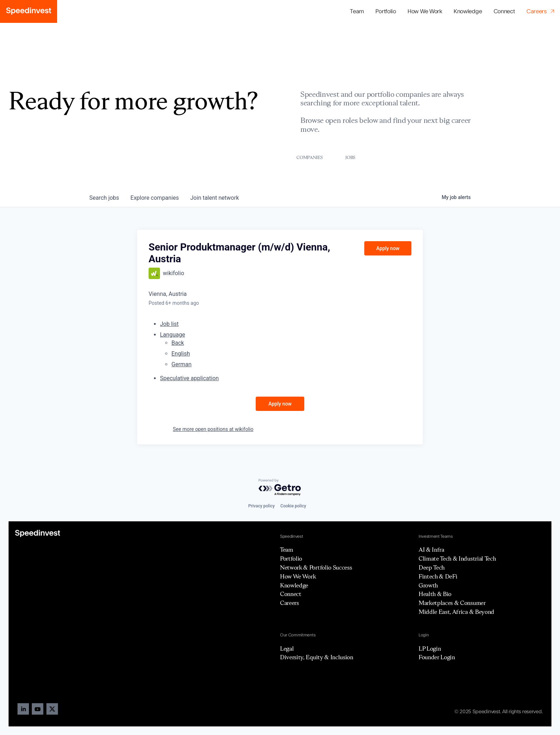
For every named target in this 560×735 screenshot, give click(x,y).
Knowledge (468, 11)
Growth (428, 585)
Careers (289, 603)
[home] (29, 11)
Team (357, 11)
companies (154, 198)
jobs (104, 198)
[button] (386, 12)
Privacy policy (261, 506)
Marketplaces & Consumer (452, 603)
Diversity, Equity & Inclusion (317, 657)
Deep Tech (432, 567)
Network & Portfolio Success (316, 567)
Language (172, 335)
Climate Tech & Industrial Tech (457, 558)
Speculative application (189, 378)
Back (178, 343)
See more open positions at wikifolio (213, 429)
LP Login (430, 649)
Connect (504, 11)
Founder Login (437, 657)
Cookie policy (293, 506)
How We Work (425, 11)
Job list (169, 324)
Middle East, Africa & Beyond (456, 612)
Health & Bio (435, 594)
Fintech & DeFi (438, 576)
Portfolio (291, 558)
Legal (287, 649)
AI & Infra (431, 550)
